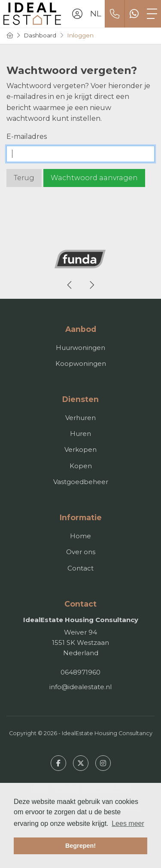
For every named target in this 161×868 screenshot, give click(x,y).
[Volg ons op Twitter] (81, 763)
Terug (24, 178)
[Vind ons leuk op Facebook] (58, 763)
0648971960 (80, 672)
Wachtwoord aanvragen (94, 178)
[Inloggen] (77, 14)
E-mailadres (27, 136)
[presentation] (70, 285)
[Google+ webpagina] (103, 763)
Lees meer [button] (128, 824)
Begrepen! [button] (80, 846)
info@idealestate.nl (80, 687)
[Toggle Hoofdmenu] (152, 14)
